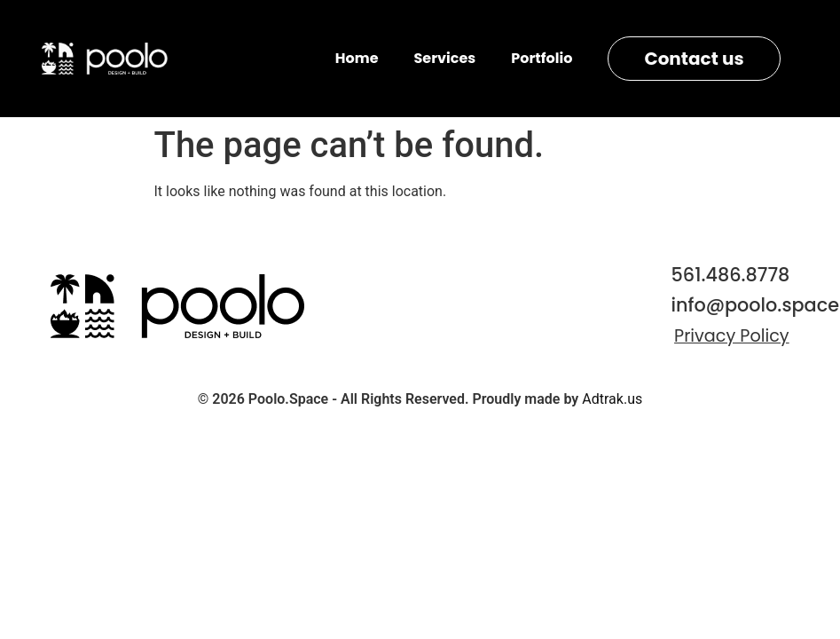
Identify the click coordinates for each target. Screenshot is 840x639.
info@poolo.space (756, 305)
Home (357, 58)
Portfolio (542, 58)
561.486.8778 (731, 275)
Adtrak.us (612, 399)
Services (445, 58)
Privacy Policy (732, 336)
